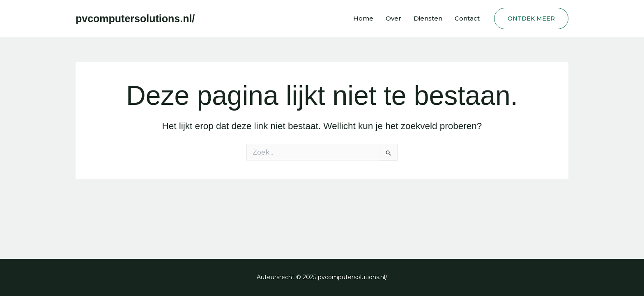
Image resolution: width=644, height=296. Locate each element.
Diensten (428, 18)
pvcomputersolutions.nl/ (135, 18)
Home (363, 18)
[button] (531, 18)
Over (393, 18)
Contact (467, 18)
